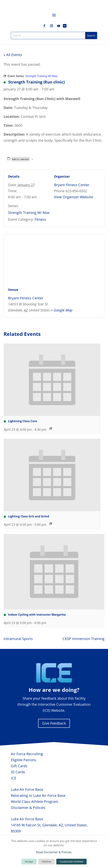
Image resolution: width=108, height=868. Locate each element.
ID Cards (18, 772)
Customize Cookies (71, 861)
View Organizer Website (74, 197)
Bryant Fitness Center (72, 185)
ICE (14, 778)
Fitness (40, 219)
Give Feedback (54, 723)
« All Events (13, 55)
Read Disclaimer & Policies (54, 852)
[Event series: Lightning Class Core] (51, 429)
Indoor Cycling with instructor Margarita (35, 615)
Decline (46, 861)
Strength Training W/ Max (29, 213)
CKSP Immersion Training (83, 639)
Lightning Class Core (20, 421)
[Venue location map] (54, 260)
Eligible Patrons (24, 760)
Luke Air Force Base (27, 789)
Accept (29, 861)
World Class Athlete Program (35, 802)
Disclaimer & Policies (28, 808)
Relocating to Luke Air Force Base (38, 795)
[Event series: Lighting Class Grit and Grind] (51, 524)
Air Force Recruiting (27, 754)
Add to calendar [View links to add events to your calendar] (20, 159)
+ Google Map (62, 310)
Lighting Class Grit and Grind (26, 516)
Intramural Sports (18, 639)
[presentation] (52, 380)
